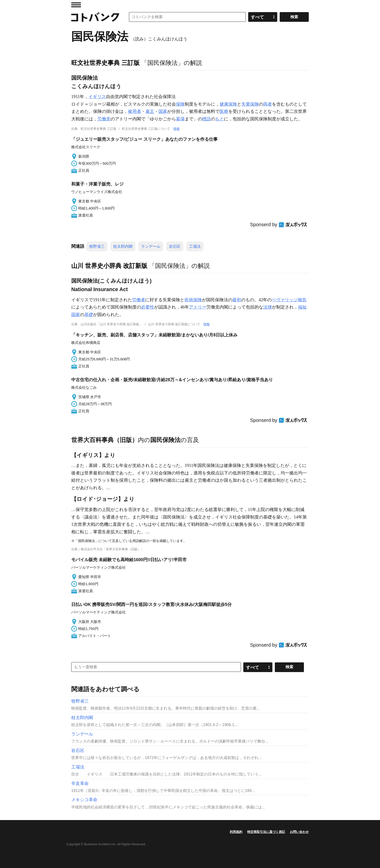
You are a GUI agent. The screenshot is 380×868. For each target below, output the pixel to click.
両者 (268, 104)
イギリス (97, 97)
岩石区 (175, 246)
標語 (206, 119)
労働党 (104, 119)
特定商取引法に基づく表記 (266, 832)
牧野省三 (97, 246)
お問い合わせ (299, 832)
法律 (268, 307)
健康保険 (228, 104)
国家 (163, 111)
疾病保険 (193, 300)
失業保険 (250, 104)
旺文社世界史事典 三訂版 (105, 63)
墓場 (180, 119)
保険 (180, 104)
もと (220, 119)
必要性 (148, 307)
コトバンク (95, 17)
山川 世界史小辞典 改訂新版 (109, 266)
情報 (176, 129)
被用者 (135, 111)
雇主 (150, 111)
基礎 (89, 315)
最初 (237, 300)
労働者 (139, 300)
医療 (224, 111)
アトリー (198, 307)
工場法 (195, 246)
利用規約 (236, 832)
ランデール (151, 246)
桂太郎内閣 (123, 246)
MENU (76, 5)
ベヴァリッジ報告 (289, 300)
